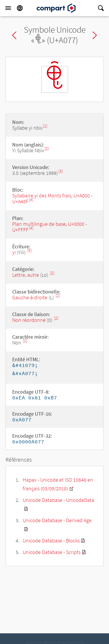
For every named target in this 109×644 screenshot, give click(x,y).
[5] (30, 251)
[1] (45, 126)
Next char (95, 35)
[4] (31, 200)
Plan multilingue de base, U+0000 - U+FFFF (50, 227)
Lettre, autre (26, 275)
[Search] (101, 8)
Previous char (14, 35)
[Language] (20, 8)
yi (14, 252)
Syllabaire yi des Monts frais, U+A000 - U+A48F (52, 198)
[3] (61, 171)
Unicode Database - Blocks (51, 541)
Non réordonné (29, 320)
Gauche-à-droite (30, 297)
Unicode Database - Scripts (52, 552)
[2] (47, 149)
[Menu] (8, 8)
